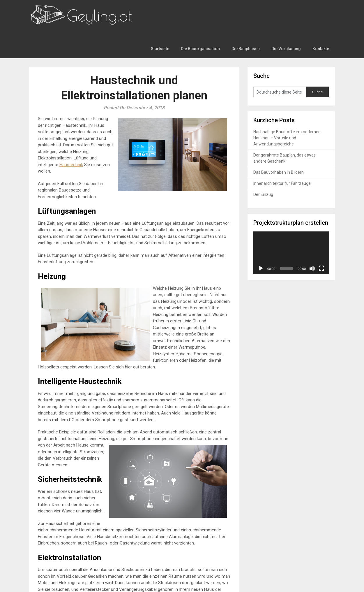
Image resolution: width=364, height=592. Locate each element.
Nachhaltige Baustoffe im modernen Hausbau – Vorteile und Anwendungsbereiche (287, 108)
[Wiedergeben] (261, 238)
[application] (291, 222)
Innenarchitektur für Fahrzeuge (282, 153)
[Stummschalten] (312, 238)
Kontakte (321, 12)
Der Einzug (263, 164)
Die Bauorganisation (203, 12)
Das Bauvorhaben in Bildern (279, 142)
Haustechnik (71, 134)
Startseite (164, 12)
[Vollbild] (321, 238)
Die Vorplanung (287, 12)
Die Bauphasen (247, 12)
